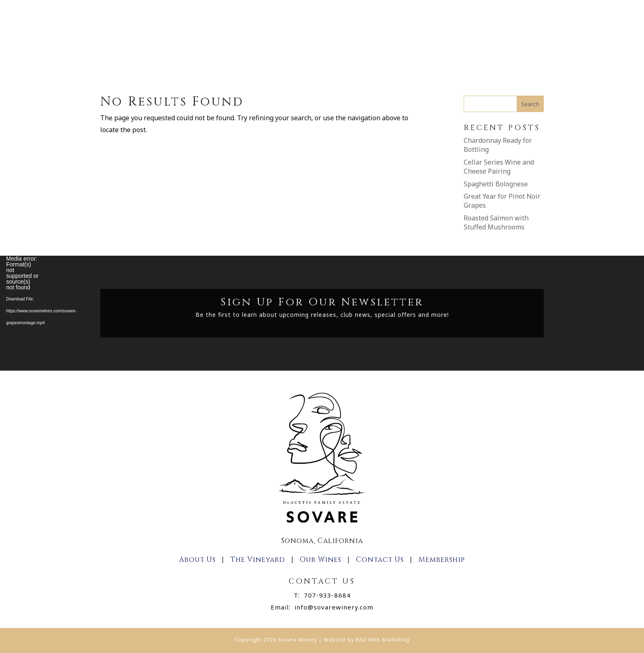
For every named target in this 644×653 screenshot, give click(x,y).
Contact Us (380, 560)
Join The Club (347, 50)
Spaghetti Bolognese (496, 184)
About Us (222, 50)
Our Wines (321, 560)
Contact (454, 50)
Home (184, 50)
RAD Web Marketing (383, 640)
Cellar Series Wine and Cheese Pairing (499, 167)
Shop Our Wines (284, 50)
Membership (405, 50)
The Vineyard (258, 560)
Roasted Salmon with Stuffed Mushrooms (496, 222)
